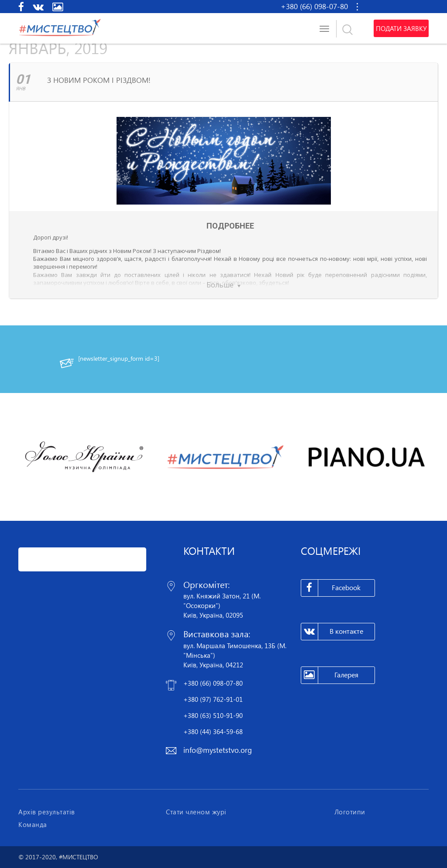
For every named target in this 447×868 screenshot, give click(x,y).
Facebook (331, 588)
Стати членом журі (196, 812)
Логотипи (350, 812)
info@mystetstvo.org (218, 750)
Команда (33, 824)
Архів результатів (47, 812)
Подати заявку (401, 28)
